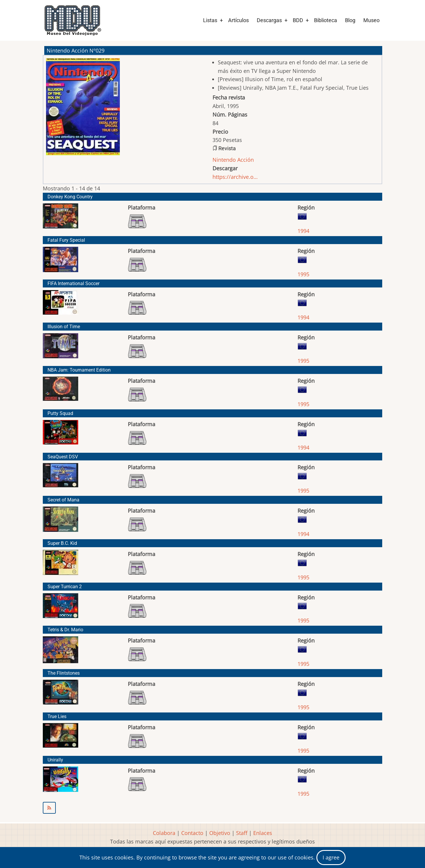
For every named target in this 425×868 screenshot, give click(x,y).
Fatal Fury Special (66, 240)
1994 (303, 231)
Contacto (192, 833)
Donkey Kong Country (70, 197)
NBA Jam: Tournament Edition (79, 370)
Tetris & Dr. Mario (65, 630)
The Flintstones (64, 673)
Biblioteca (326, 20)
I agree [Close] (331, 857)
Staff (242, 833)
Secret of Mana (63, 500)
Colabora (164, 833)
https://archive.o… (235, 177)
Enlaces (263, 833)
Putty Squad (60, 413)
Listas (210, 20)
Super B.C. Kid (62, 543)
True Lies (57, 716)
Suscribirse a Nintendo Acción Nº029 (212, 808)
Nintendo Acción (233, 160)
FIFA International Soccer (73, 283)
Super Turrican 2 (65, 587)
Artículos (238, 20)
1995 (303, 274)
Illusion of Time (64, 327)
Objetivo (220, 833)
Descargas (269, 20)
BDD (298, 20)
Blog (350, 20)
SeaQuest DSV (63, 457)
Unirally (55, 760)
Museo (371, 20)
